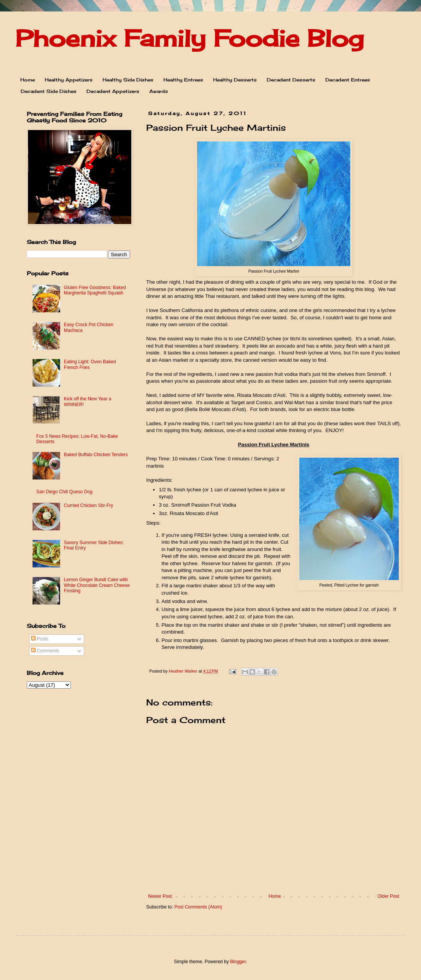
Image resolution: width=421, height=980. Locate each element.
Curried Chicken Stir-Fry (89, 505)
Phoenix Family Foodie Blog (189, 38)
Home (28, 80)
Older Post (388, 896)
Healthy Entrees (183, 80)
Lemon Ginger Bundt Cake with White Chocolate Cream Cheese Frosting (97, 585)
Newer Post (160, 896)
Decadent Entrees (348, 80)
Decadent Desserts (291, 80)
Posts (40, 639)
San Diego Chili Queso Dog (64, 492)
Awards (159, 91)
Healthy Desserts (235, 80)
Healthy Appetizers (69, 80)
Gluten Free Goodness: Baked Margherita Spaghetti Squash (95, 290)
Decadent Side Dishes (49, 91)
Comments (45, 651)
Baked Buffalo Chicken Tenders (96, 455)
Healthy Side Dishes (128, 80)
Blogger (238, 962)
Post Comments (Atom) (198, 907)
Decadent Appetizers (113, 91)
